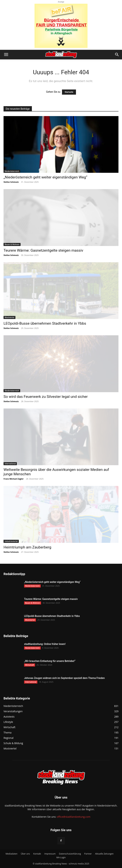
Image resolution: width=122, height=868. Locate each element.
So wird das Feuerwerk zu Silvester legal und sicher (46, 397)
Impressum (50, 854)
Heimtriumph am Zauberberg (27, 547)
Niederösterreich (12, 171)
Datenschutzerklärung (70, 854)
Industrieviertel (11, 541)
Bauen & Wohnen (12, 244)
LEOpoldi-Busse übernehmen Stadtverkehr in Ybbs (45, 323)
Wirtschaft (30, 665)
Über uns (25, 854)
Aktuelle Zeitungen (104, 854)
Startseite (69, 92)
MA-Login (61, 857)
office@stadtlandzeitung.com (74, 817)
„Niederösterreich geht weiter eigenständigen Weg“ (45, 177)
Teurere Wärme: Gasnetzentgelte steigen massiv (43, 250)
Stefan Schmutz (11, 182)
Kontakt (37, 854)
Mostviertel (9, 317)
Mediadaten (12, 854)
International (10, 464)
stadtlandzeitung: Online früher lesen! (45, 644)
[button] (6, 55)
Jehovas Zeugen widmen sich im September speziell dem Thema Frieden (64, 678)
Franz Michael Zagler (14, 479)
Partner (88, 854)
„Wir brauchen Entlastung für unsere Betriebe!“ (50, 661)
